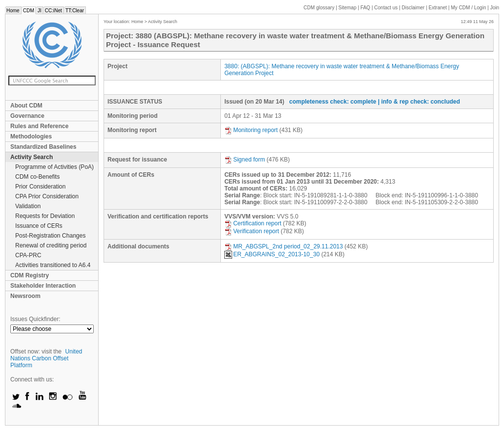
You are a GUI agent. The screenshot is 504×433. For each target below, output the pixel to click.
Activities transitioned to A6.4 (53, 265)
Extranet (438, 8)
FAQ (365, 8)
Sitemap (348, 8)
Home (13, 11)
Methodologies (31, 136)
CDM (29, 11)
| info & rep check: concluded (419, 102)
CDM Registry (30, 275)
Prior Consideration (40, 187)
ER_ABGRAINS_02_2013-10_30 (272, 254)
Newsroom (25, 296)
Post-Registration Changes (50, 236)
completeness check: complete (332, 102)
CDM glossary (319, 8)
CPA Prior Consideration (47, 196)
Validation (28, 206)
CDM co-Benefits (38, 177)
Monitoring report (251, 130)
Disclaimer (413, 8)
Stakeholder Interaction (43, 286)
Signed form (245, 160)
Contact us (386, 8)
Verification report (252, 231)
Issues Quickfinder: (35, 319)
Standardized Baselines (43, 147)
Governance (27, 116)
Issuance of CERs (39, 226)
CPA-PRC (28, 255)
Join (495, 8)
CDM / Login (469, 8)
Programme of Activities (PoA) (54, 167)
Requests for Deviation (45, 216)
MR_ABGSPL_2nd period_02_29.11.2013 (284, 246)
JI (39, 11)
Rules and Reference (40, 126)
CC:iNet (53, 11)
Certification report (253, 223)
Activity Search (32, 157)
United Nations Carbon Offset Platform (46, 358)
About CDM (26, 106)
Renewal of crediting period (51, 245)
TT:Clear (75, 11)
